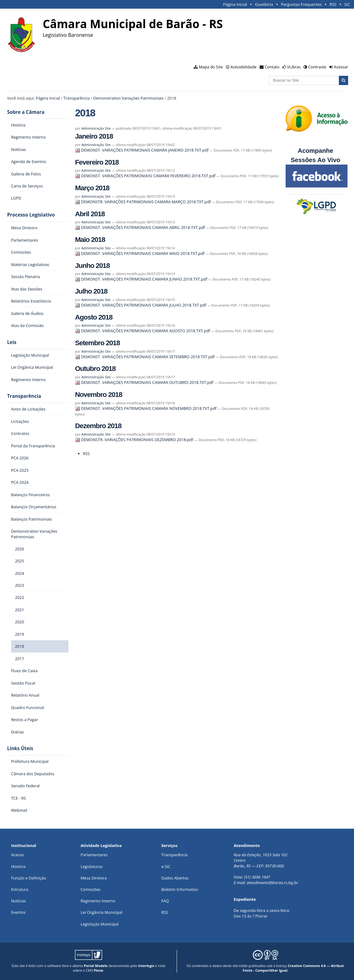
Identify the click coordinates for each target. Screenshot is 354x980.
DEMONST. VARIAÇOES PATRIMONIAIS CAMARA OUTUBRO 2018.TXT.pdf (145, 382)
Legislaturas (91, 866)
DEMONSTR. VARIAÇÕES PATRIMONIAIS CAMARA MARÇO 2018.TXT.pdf (144, 202)
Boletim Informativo (180, 889)
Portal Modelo (96, 966)
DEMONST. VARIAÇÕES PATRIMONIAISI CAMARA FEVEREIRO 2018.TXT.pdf (146, 176)
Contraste (317, 67)
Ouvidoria (264, 4)
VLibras (294, 67)
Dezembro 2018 (98, 426)
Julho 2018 (91, 291)
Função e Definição (29, 878)
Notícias (19, 901)
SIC (347, 4)
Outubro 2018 (95, 369)
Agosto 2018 (94, 317)
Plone (99, 970)
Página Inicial (235, 4)
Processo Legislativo (31, 215)
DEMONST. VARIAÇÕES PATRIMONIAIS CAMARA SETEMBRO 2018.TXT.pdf (145, 357)
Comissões (90, 889)
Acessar (341, 67)
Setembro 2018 (98, 343)
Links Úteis (20, 748)
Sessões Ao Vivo (316, 160)
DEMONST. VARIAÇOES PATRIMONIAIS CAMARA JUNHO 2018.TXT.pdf (142, 279)
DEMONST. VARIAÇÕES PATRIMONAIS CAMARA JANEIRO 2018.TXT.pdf (142, 150)
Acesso (17, 855)
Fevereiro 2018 (97, 162)
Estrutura (20, 889)
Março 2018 (92, 188)
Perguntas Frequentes (301, 4)
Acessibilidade (244, 67)
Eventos (18, 912)
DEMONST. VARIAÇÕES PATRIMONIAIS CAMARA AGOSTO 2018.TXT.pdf (143, 331)
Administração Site (96, 128)
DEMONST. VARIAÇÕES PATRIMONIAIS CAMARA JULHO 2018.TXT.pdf (141, 305)
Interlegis (146, 966)
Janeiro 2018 (94, 136)
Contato (272, 67)
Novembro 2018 (99, 395)
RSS (333, 4)
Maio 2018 (90, 240)
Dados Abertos (175, 878)
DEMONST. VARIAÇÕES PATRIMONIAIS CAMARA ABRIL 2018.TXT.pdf (141, 227)
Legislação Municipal (99, 924)
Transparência (77, 98)
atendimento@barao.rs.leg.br (272, 883)
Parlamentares (94, 855)
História (18, 866)
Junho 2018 (93, 266)
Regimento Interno (98, 901)
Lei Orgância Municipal (101, 912)
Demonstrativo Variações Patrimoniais (128, 98)
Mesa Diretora (94, 878)
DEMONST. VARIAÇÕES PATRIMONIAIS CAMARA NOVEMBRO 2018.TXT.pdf (146, 408)
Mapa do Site (211, 67)
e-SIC (166, 866)
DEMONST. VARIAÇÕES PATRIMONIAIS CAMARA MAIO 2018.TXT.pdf (140, 253)
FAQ (165, 901)
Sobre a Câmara (26, 112)
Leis (12, 342)
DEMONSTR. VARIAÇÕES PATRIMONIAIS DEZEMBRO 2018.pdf (135, 440)
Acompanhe (315, 151)
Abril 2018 (90, 214)
